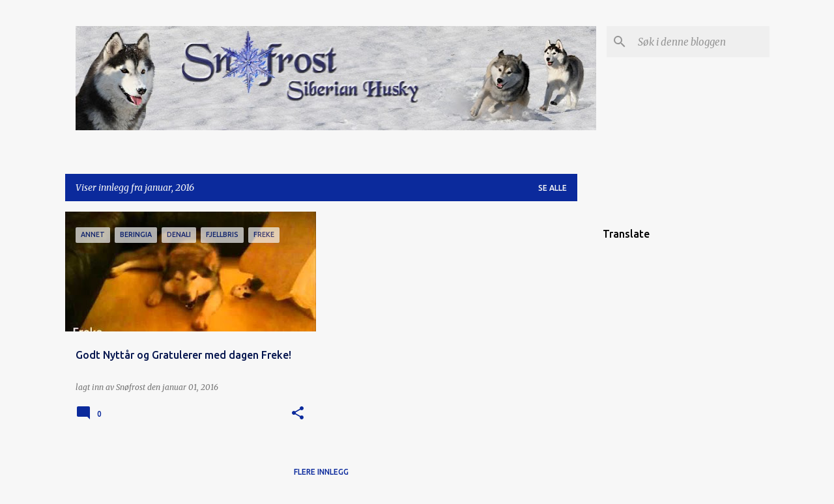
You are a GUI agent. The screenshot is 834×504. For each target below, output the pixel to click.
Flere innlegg (321, 472)
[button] (298, 414)
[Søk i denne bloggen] (701, 42)
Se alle (553, 188)
